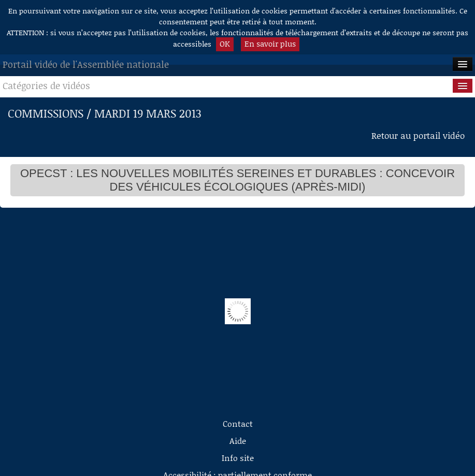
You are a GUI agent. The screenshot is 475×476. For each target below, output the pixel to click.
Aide (238, 441)
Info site (238, 458)
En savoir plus (270, 44)
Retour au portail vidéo (418, 135)
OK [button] (225, 44)
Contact (238, 423)
